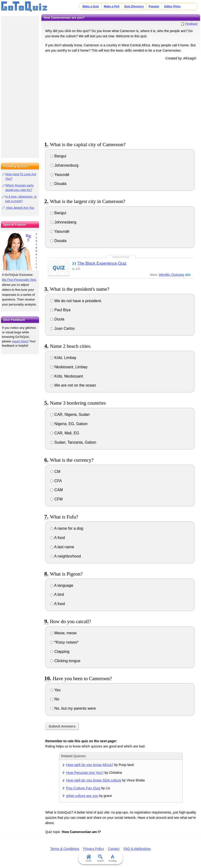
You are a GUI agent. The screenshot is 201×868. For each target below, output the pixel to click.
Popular (154, 6)
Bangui (58, 156)
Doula (57, 319)
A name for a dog (67, 528)
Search (100, 858)
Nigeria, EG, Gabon (69, 424)
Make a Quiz (91, 6)
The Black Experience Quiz (102, 263)
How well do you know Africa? (90, 765)
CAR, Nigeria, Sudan (70, 415)
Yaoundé (60, 175)
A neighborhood (66, 556)
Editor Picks (172, 6)
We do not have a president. (76, 301)
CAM (56, 490)
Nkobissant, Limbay (69, 367)
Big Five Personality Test (19, 280)
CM (55, 472)
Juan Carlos (62, 328)
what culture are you (82, 796)
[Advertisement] (121, 100)
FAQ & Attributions (137, 849)
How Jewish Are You (20, 208)
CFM (56, 499)
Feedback (191, 24)
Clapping (60, 652)
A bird (57, 594)
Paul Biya (60, 310)
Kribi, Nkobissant (67, 376)
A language (62, 585)
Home (88, 858)
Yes (55, 690)
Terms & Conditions (65, 849)
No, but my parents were (73, 708)
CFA (56, 481)
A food (58, 538)
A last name (62, 547)
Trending (112, 858)
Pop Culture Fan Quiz (83, 788)
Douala (58, 184)
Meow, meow (63, 633)
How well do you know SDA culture (94, 780)
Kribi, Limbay (63, 358)
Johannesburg (64, 165)
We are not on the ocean (73, 385)
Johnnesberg (63, 222)
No (55, 699)
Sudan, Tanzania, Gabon (73, 442)
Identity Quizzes (171, 274)
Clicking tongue (65, 661)
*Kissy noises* (64, 642)
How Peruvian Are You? (85, 773)
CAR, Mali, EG (65, 433)
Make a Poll (111, 6)
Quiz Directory (134, 6)
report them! (20, 341)
